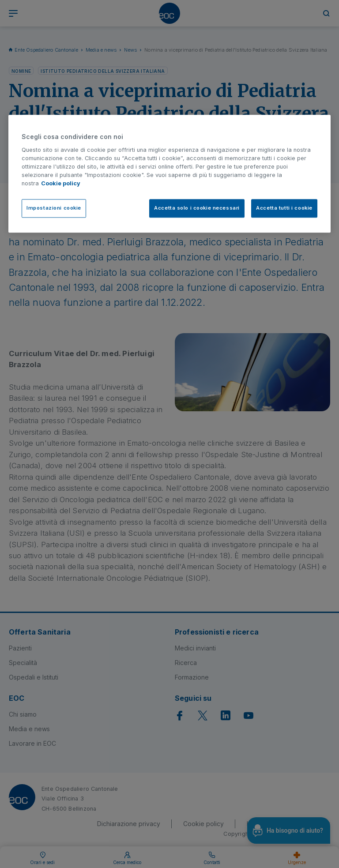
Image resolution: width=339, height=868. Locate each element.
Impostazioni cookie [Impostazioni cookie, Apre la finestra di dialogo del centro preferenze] (54, 208)
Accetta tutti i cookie (284, 208)
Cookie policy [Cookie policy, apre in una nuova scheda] (61, 184)
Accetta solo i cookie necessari (197, 208)
